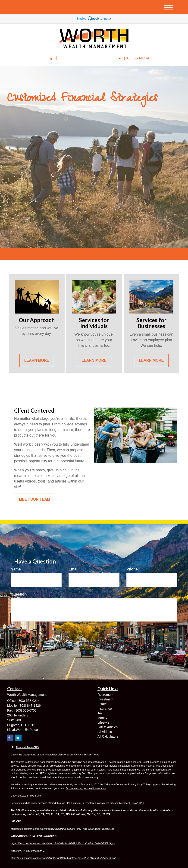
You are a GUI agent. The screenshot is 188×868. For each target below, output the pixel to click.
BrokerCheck (91, 755)
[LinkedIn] (50, 59)
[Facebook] (56, 59)
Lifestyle (103, 722)
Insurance (105, 709)
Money (102, 718)
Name (16, 569)
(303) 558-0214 (134, 58)
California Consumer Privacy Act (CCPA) (127, 784)
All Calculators (108, 736)
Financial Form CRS (27, 747)
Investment (105, 699)
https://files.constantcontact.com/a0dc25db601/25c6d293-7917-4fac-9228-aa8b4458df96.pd (63, 829)
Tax (100, 713)
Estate (102, 704)
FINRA (133, 803)
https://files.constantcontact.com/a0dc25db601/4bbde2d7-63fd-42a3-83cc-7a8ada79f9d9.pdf (63, 843)
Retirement (105, 695)
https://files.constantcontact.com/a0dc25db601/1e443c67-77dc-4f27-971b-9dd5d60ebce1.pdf (63, 858)
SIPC (141, 803)
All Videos (105, 732)
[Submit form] (21, 636)
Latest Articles (108, 727)
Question (19, 594)
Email (74, 569)
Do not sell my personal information (86, 788)
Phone (132, 569)
